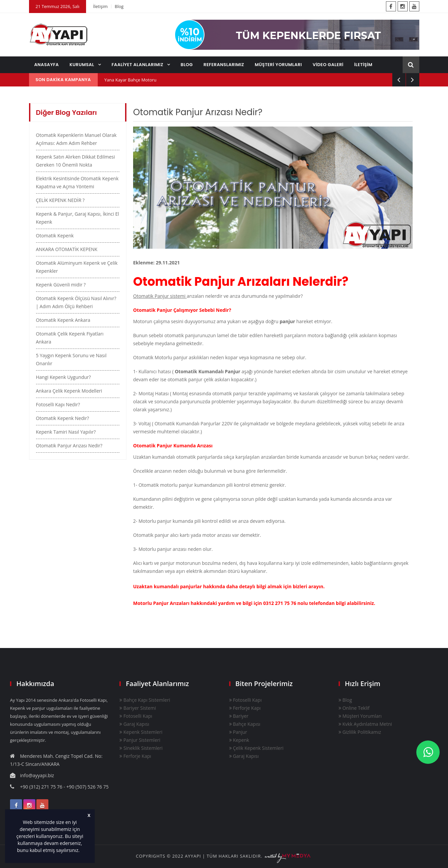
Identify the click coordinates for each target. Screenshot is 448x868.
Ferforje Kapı (135, 756)
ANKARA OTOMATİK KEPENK (67, 249)
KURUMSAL (82, 65)
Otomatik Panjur (185, 282)
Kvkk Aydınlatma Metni (365, 724)
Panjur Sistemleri (140, 740)
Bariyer (239, 716)
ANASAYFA (47, 65)
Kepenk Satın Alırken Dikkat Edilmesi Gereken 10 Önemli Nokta (76, 161)
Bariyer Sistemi (138, 708)
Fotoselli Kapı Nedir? (58, 404)
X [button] (89, 815)
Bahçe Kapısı (245, 724)
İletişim (100, 6)
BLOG (187, 65)
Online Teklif (354, 708)
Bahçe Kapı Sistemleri (145, 700)
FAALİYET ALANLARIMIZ (138, 65)
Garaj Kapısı (134, 724)
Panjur (238, 732)
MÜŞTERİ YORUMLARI (278, 65)
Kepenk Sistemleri (141, 732)
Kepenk (239, 740)
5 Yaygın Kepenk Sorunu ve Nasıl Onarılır (71, 359)
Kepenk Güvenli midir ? (61, 285)
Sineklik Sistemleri (141, 748)
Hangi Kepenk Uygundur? (64, 377)
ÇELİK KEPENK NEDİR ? (60, 200)
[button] (82, 851)
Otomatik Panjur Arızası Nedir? (69, 446)
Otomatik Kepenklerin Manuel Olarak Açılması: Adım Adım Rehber (76, 139)
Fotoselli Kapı (136, 716)
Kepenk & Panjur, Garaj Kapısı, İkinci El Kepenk (78, 218)
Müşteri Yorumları (360, 716)
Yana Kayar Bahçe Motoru (130, 80)
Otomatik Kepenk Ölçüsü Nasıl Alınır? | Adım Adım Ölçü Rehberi (76, 302)
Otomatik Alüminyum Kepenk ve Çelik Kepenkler (77, 267)
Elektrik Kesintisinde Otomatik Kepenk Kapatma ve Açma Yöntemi (77, 182)
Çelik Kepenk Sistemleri (256, 748)
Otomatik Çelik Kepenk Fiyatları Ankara (70, 338)
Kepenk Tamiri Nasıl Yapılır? (66, 432)
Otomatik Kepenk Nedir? (63, 418)
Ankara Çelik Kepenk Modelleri (69, 391)
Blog (119, 6)
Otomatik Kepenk (55, 236)
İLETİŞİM (363, 65)
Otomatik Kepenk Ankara (63, 320)
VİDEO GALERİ (328, 65)
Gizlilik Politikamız (360, 732)
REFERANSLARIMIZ (224, 65)
